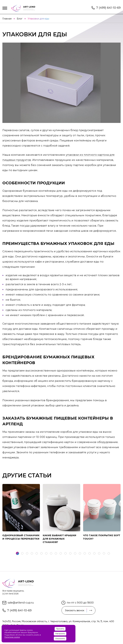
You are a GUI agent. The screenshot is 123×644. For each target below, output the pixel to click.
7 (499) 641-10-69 (108, 8)
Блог (20, 19)
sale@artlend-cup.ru (21, 603)
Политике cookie (12, 637)
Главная (7, 19)
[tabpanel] (21, 512)
